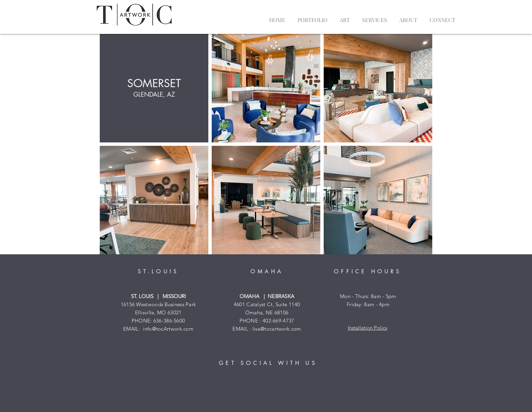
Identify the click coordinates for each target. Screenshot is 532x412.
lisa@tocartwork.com (277, 329)
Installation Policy (368, 328)
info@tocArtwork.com (168, 329)
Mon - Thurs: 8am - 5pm (368, 296)
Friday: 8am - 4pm (368, 304)
